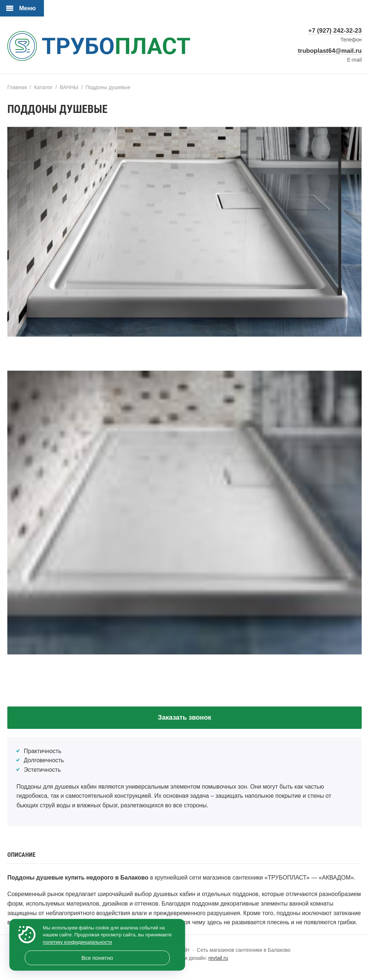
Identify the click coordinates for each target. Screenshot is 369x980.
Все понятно (97, 958)
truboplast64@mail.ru (330, 51)
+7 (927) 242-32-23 (335, 31)
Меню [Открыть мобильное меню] (27, 8)
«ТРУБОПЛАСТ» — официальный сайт (99, 48)
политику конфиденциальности (77, 942)
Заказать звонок (184, 717)
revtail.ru (218, 958)
